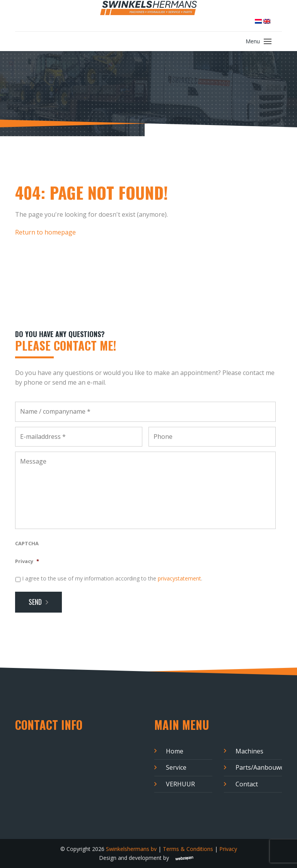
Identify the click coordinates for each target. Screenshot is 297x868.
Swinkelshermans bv (131, 849)
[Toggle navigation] (268, 41)
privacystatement (179, 578)
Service (176, 767)
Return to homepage (45, 232)
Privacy (27, 561)
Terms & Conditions (188, 849)
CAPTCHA (27, 544)
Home (175, 751)
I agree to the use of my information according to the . (112, 578)
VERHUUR (180, 784)
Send (35, 602)
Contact (247, 784)
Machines (249, 751)
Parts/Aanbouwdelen (259, 767)
